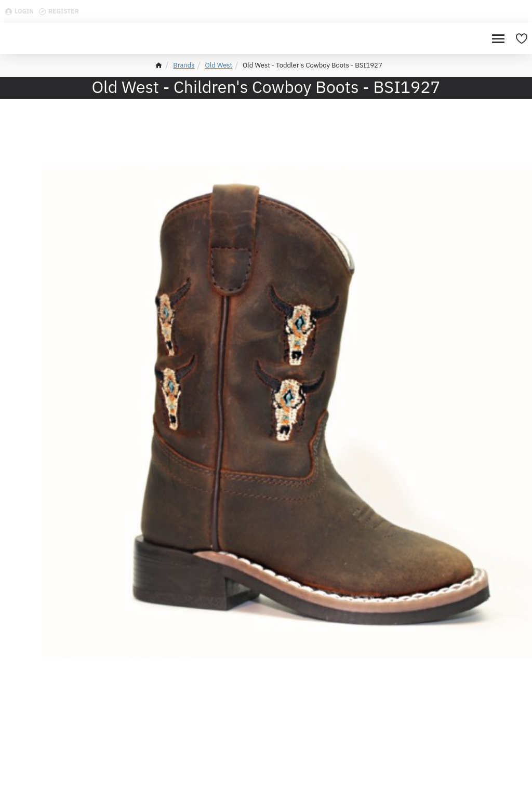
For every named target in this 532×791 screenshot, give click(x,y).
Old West (219, 65)
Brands (184, 65)
